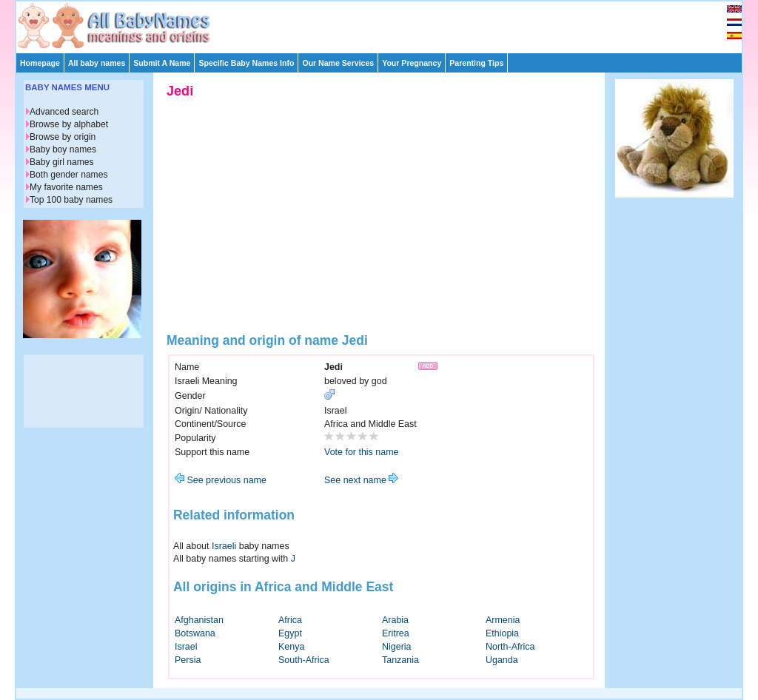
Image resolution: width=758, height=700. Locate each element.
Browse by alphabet (69, 124)
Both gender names (68, 175)
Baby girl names (62, 162)
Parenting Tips (476, 63)
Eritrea (396, 633)
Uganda (502, 660)
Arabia (395, 620)
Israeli (224, 546)
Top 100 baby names (71, 200)
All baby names (97, 63)
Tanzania (400, 660)
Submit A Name (162, 63)
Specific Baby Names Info (246, 63)
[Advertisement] (386, 24)
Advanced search (64, 112)
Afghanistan (199, 620)
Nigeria (397, 647)
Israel (186, 647)
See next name (361, 480)
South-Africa (304, 660)
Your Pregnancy (412, 63)
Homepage (40, 63)
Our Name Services (338, 63)
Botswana (195, 633)
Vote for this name (362, 452)
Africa (290, 620)
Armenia (503, 620)
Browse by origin (63, 137)
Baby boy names (63, 149)
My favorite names (66, 187)
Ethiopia (502, 633)
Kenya (291, 647)
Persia (188, 660)
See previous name (221, 480)
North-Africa (510, 647)
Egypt (290, 633)
